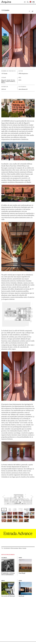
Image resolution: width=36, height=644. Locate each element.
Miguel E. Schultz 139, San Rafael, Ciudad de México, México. (8, 81)
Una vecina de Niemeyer (8, 596)
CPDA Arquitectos (23, 74)
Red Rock (21, 596)
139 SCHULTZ (7, 548)
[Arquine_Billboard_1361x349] (18, 538)
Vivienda (24, 548)
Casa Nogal (22, 573)
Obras (20, 558)
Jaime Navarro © (23, 89)
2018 (20, 80)
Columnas (4, 558)
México (20, 548)
